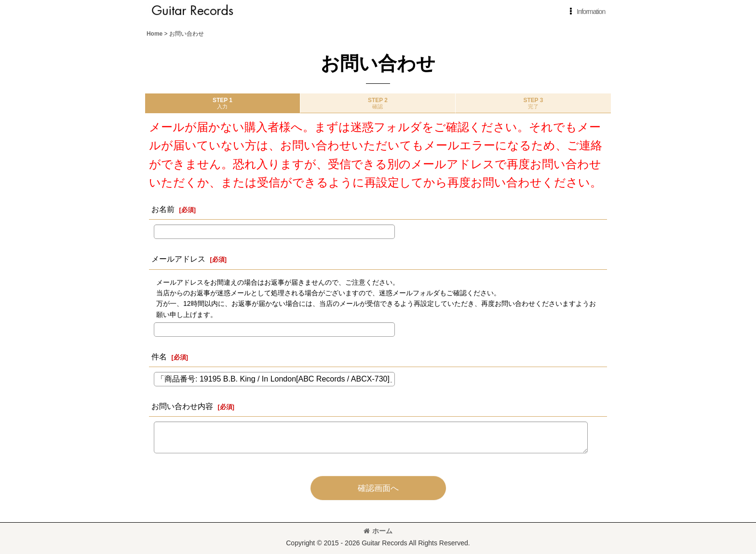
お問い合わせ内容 (182, 406)
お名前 (163, 209)
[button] (586, 12)
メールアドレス (178, 259)
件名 (159, 356)
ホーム (378, 531)
